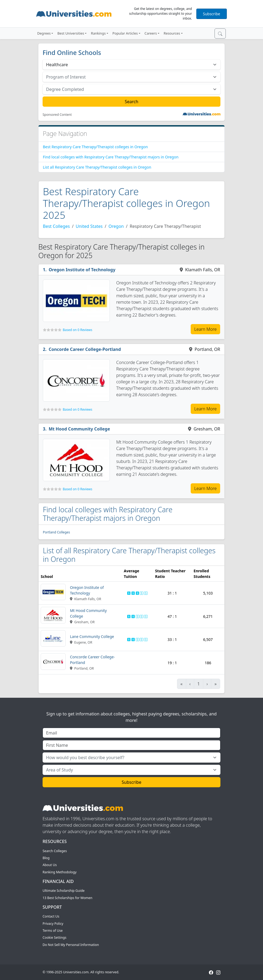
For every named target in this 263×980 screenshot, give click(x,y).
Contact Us (51, 916)
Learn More (205, 329)
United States (89, 226)
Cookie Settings (55, 938)
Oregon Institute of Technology (82, 270)
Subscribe (212, 14)
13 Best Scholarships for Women (67, 898)
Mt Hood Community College (79, 429)
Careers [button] (151, 33)
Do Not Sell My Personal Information (71, 945)
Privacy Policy (53, 924)
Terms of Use (53, 931)
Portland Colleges (56, 532)
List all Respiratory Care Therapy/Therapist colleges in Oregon (97, 167)
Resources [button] (172, 33)
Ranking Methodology (60, 872)
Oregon (116, 226)
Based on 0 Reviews (77, 330)
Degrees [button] (44, 33)
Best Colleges (56, 226)
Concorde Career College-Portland (85, 349)
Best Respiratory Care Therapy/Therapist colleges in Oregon (95, 147)
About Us (50, 865)
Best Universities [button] (71, 33)
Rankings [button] (98, 33)
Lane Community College (92, 636)
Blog (46, 858)
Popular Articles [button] (125, 33)
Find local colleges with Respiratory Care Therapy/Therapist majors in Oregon (111, 157)
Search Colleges (55, 851)
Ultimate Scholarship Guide (64, 891)
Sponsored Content (57, 115)
